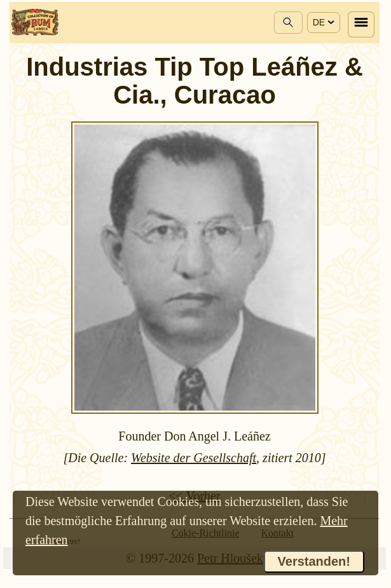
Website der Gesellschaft (194, 458)
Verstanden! (314, 561)
